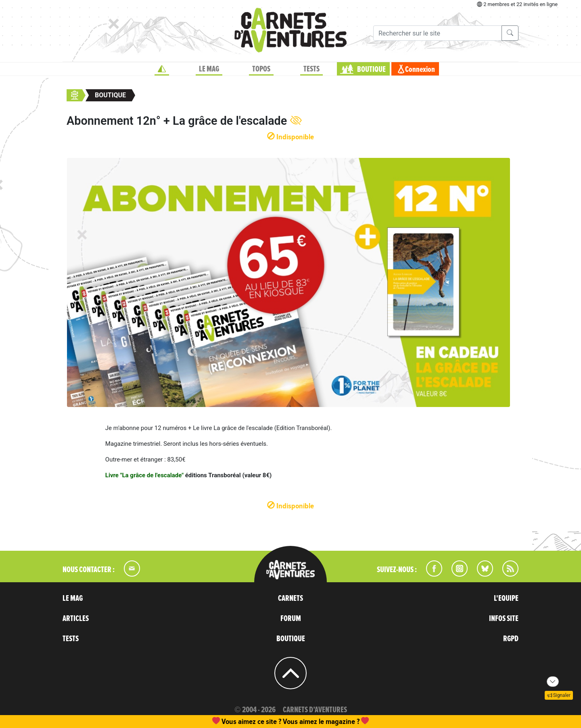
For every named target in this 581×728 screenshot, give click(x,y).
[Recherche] (438, 33)
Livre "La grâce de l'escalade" (144, 475)
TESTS (311, 69)
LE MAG (209, 69)
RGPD (511, 639)
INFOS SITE (504, 619)
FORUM (291, 619)
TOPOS (261, 69)
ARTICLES (76, 619)
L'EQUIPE (506, 598)
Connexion (420, 69)
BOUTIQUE (371, 69)
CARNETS (290, 598)
